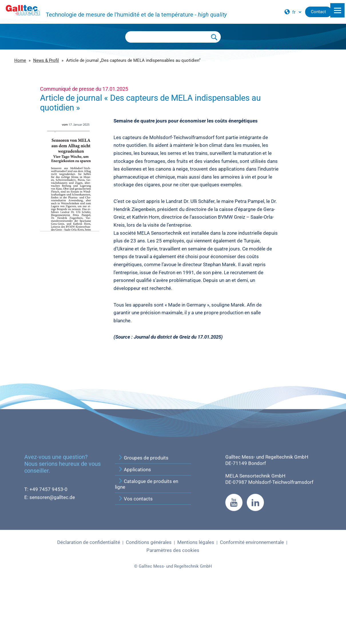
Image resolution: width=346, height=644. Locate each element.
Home (20, 60)
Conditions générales (149, 598)
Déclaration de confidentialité (89, 598)
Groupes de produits (143, 513)
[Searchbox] (167, 37)
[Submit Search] (214, 37)
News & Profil (46, 60)
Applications (134, 525)
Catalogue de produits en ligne (147, 540)
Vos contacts (135, 554)
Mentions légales (196, 598)
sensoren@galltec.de (52, 553)
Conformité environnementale (252, 598)
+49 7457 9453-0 (48, 545)
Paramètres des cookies (173, 606)
